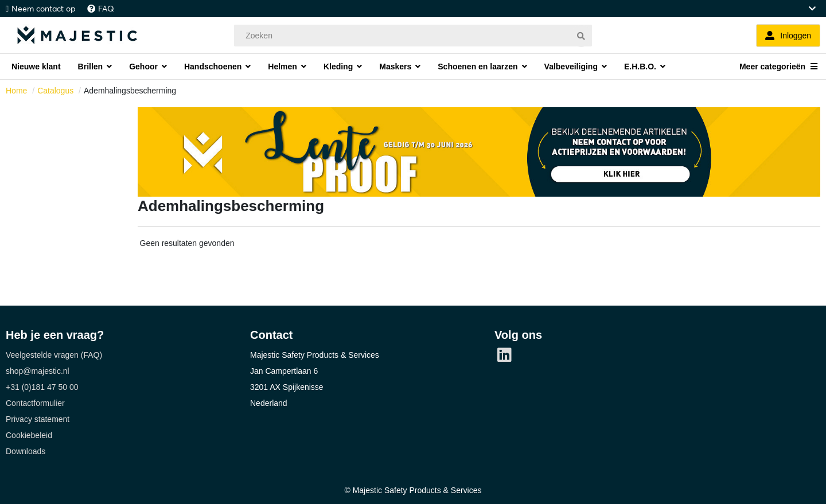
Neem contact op (44, 9)
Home (16, 91)
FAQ (106, 9)
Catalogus (55, 91)
